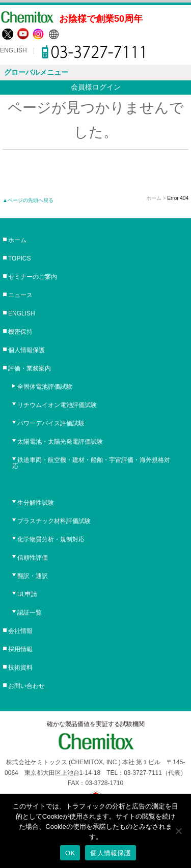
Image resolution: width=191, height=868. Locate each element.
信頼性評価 (33, 558)
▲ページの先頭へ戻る (28, 200)
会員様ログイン (96, 87)
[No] (178, 831)
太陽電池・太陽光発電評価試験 (60, 442)
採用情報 (20, 649)
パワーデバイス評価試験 (51, 423)
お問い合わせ (26, 686)
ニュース (20, 295)
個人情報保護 (26, 350)
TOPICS (19, 258)
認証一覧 (30, 613)
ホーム (154, 198)
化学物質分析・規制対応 (51, 539)
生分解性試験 (36, 503)
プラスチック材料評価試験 (54, 521)
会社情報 (20, 631)
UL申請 (27, 594)
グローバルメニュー (36, 72)
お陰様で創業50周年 (101, 19)
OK (70, 853)
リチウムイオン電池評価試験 (57, 405)
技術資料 (20, 668)
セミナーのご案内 (33, 277)
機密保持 (20, 332)
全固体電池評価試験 (45, 387)
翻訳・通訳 (33, 576)
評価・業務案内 (30, 368)
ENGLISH (13, 50)
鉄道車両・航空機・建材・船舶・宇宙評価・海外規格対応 (91, 463)
